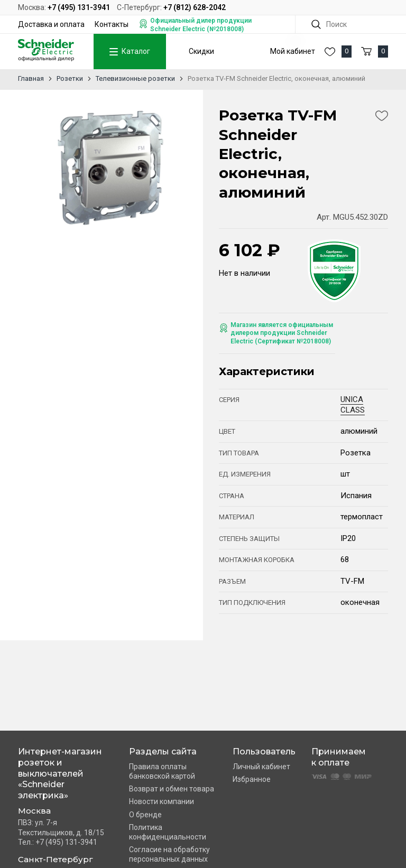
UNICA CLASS (353, 405)
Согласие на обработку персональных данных (169, 854)
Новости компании (162, 801)
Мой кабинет (293, 51)
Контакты (112, 24)
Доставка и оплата (51, 24)
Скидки (201, 51)
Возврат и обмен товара (172, 789)
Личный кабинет (261, 767)
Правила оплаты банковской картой (162, 771)
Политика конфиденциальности (168, 832)
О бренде (145, 815)
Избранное (252, 779)
